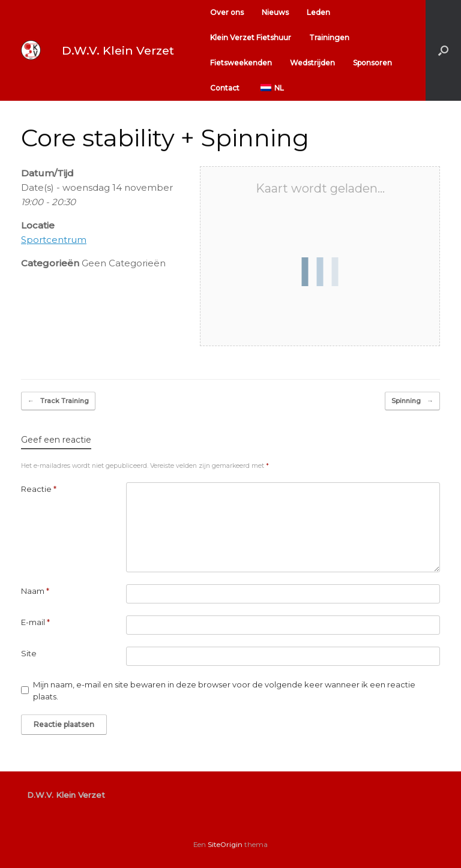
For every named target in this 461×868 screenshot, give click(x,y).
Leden (318, 12)
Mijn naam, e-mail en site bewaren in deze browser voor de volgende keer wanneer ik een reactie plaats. (224, 690)
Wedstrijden (312, 63)
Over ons (227, 12)
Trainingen (329, 37)
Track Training (58, 401)
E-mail (35, 622)
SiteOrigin (225, 845)
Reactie (39, 489)
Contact (225, 88)
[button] (443, 50)
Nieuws (275, 12)
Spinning (412, 401)
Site (29, 653)
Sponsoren (372, 63)
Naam (35, 591)
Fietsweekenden (241, 63)
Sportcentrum (54, 240)
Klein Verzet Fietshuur (251, 37)
